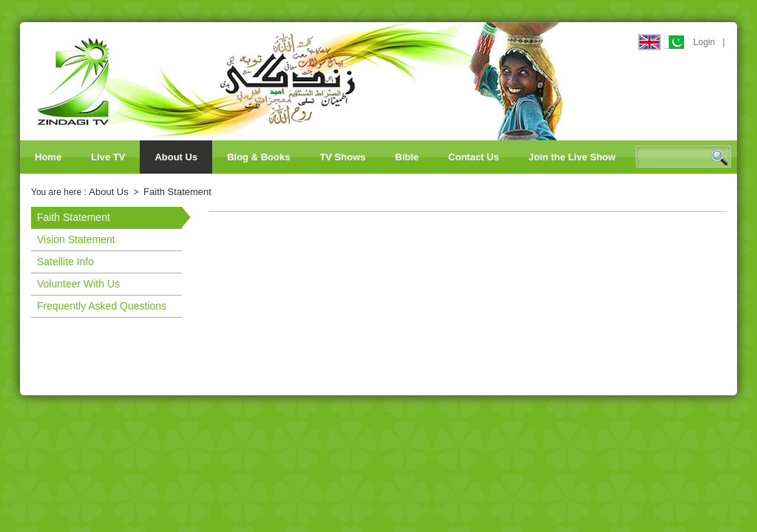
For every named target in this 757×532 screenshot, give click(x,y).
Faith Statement (177, 192)
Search (719, 157)
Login (704, 42)
